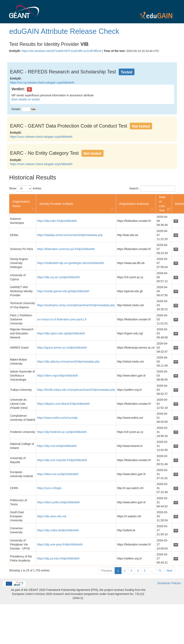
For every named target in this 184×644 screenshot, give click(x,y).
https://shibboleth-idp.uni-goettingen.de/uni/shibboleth (71, 263)
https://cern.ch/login (49, 488)
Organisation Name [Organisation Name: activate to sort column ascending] (21, 204)
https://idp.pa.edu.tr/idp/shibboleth (58, 558)
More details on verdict (26, 99)
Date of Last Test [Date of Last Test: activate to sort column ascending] (162, 204)
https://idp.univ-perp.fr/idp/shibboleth (60, 544)
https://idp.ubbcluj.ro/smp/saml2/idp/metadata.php (68, 362)
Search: (152, 189)
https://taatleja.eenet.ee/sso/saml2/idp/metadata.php (70, 235)
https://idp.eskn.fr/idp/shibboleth (57, 221)
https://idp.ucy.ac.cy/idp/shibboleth (58, 277)
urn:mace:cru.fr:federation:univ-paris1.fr (62, 319)
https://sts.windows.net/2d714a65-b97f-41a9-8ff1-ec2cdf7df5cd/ (61, 51)
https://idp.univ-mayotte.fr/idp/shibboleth (62, 460)
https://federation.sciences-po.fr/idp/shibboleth (66, 249)
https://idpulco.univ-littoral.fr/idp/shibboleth (63, 404)
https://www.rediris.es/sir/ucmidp (57, 418)
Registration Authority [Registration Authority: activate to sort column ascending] (134, 204)
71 (160, 571)
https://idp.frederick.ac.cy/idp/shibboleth (62, 432)
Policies (176, 583)
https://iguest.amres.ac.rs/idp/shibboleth (62, 348)
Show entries (25, 189)
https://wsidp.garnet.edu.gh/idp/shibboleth (63, 291)
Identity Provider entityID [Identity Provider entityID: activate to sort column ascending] (56, 204)
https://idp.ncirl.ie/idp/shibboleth (57, 446)
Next (170, 571)
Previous (107, 571)
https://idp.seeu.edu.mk (52, 516)
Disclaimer (164, 583)
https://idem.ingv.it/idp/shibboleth (57, 376)
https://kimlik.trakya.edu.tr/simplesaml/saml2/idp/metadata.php (76, 390)
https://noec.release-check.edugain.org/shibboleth (41, 164)
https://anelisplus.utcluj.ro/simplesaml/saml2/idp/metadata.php (76, 305)
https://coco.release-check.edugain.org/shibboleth (41, 137)
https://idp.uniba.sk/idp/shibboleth (58, 530)
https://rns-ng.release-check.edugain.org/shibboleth (42, 83)
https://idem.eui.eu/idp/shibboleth (58, 474)
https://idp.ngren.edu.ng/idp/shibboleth (61, 333)
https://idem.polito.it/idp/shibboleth (58, 502)
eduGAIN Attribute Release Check (64, 31)
